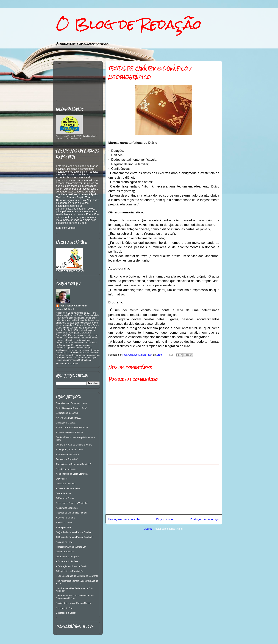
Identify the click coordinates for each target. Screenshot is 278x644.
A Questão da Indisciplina (68, 488)
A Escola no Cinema (66, 518)
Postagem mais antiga (205, 519)
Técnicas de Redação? (67, 459)
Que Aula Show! (64, 493)
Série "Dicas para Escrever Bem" (72, 408)
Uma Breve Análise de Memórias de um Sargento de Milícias (75, 597)
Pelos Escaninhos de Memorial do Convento (77, 576)
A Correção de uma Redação (70, 433)
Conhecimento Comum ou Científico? (74, 464)
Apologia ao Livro (64, 542)
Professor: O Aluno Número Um (71, 547)
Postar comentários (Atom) (169, 529)
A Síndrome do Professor (68, 561)
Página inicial (165, 519)
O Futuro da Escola (65, 498)
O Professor (62, 479)
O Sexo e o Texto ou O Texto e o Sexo (74, 445)
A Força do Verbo (64, 523)
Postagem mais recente (124, 519)
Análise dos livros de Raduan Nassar (73, 603)
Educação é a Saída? (66, 423)
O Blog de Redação (129, 24)
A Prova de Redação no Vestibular (72, 428)
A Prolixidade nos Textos (68, 455)
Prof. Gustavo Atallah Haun (73, 306)
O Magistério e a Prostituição (70, 571)
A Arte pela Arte (63, 528)
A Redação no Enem (66, 469)
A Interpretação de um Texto (69, 450)
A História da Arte (64, 608)
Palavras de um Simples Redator (72, 513)
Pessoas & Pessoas (66, 484)
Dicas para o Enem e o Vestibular (72, 503)
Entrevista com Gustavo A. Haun (71, 403)
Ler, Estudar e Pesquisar (68, 557)
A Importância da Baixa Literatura (72, 474)
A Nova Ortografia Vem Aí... (69, 418)
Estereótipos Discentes (67, 413)
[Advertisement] (164, 489)
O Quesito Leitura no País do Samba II (74, 537)
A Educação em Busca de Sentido (72, 566)
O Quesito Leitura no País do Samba (73, 532)
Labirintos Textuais (65, 552)
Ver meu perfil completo (67, 364)
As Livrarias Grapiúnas (67, 508)
